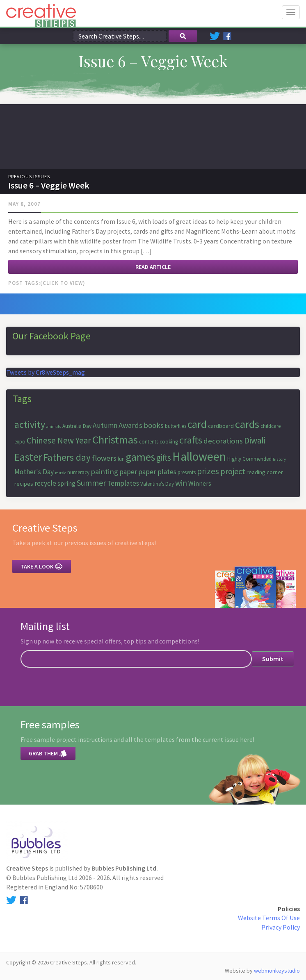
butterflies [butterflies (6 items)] (176, 426)
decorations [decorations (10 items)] (223, 441)
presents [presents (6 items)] (187, 472)
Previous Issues (29, 176)
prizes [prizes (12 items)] (208, 471)
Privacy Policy (281, 927)
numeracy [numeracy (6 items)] (78, 472)
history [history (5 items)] (279, 459)
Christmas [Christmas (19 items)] (115, 440)
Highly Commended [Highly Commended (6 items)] (249, 459)
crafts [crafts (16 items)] (191, 440)
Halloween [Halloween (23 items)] (199, 456)
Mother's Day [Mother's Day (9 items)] (34, 472)
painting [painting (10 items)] (104, 472)
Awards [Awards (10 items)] (130, 425)
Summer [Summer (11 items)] (91, 483)
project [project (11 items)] (233, 471)
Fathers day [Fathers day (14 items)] (67, 457)
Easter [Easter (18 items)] (28, 457)
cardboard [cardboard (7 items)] (221, 426)
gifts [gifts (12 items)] (164, 458)
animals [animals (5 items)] (54, 426)
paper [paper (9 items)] (128, 472)
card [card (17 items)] (197, 424)
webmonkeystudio (277, 971)
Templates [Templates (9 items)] (123, 483)
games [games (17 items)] (140, 457)
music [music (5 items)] (61, 473)
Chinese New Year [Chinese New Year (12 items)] (59, 440)
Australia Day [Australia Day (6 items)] (77, 426)
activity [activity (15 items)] (30, 424)
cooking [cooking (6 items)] (169, 442)
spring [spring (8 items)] (66, 483)
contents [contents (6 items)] (149, 442)
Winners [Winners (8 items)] (200, 483)
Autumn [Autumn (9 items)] (105, 425)
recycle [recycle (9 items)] (45, 483)
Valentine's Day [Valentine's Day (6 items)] (157, 484)
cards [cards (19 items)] (247, 424)
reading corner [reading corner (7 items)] (265, 472)
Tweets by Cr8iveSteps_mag (46, 372)
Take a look (42, 566)
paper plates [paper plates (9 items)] (157, 472)
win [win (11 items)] (181, 483)
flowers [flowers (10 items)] (104, 458)
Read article (153, 267)
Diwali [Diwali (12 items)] (255, 440)
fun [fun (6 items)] (121, 459)
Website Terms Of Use (269, 918)
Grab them (48, 753)
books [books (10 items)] (154, 425)
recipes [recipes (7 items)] (24, 484)
